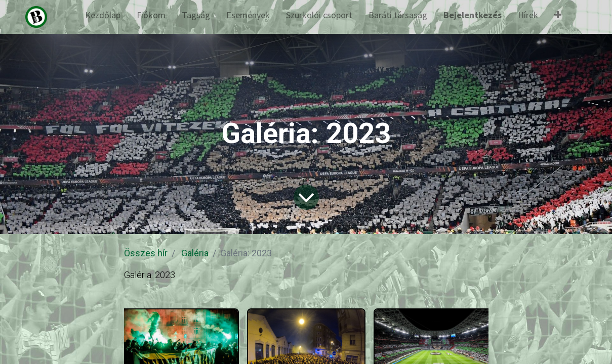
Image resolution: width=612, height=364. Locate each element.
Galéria (195, 253)
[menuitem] (103, 17)
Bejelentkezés (473, 15)
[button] (558, 17)
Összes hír (146, 253)
